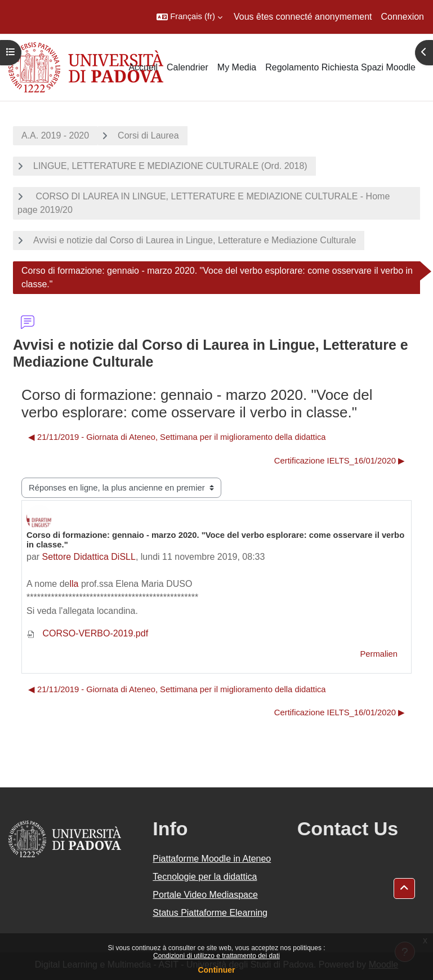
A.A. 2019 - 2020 (55, 135)
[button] (189, 17)
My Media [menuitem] (237, 67)
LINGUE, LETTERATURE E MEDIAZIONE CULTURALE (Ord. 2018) (170, 166)
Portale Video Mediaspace (205, 895)
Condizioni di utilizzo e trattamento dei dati (216, 956)
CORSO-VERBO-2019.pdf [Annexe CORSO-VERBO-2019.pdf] (87, 633)
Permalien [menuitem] (379, 654)
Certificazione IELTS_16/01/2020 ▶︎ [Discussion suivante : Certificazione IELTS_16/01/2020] (340, 461)
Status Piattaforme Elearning (210, 913)
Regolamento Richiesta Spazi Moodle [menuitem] (340, 67)
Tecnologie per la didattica (205, 877)
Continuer (216, 970)
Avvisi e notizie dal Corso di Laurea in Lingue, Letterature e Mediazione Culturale (195, 240)
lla (74, 584)
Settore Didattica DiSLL (89, 557)
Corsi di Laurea (148, 135)
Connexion (403, 17)
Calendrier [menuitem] (188, 67)
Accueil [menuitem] (143, 67)
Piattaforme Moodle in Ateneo (212, 859)
